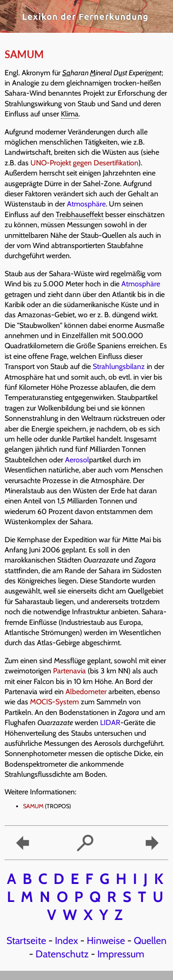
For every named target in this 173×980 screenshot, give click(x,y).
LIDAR (110, 723)
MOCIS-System (54, 702)
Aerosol (77, 460)
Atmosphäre (86, 204)
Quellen (150, 940)
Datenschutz (62, 954)
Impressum (121, 954)
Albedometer (86, 692)
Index (66, 940)
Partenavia (69, 671)
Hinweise (106, 940)
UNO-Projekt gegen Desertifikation (84, 163)
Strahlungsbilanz (119, 366)
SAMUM (33, 806)
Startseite (26, 940)
